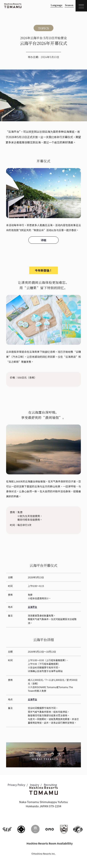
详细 (43, 240)
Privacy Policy (16, 785)
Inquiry (35, 785)
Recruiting (50, 785)
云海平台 (33, 607)
